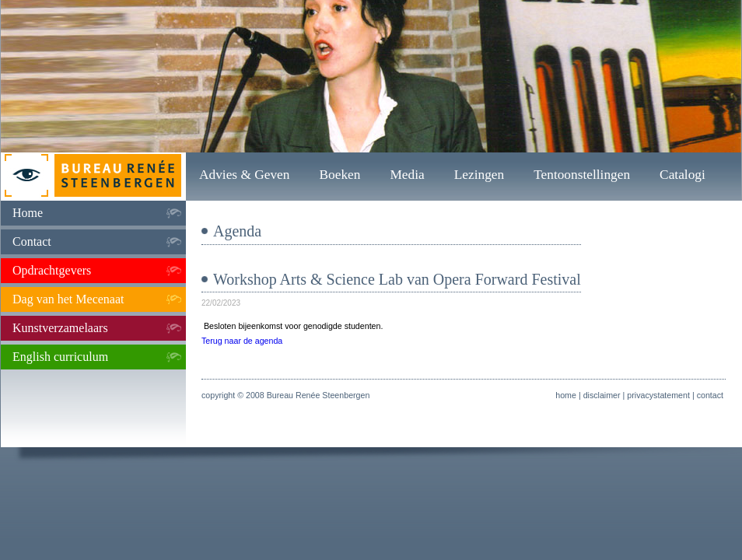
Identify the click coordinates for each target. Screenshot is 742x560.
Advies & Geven (244, 175)
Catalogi (682, 175)
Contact (32, 241)
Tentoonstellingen (582, 175)
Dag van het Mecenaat (68, 299)
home (566, 395)
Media (407, 175)
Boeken (339, 175)
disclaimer (602, 395)
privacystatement (658, 395)
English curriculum (60, 357)
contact (710, 395)
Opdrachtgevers (52, 270)
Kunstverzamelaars (60, 328)
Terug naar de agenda (242, 341)
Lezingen (479, 175)
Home (28, 213)
